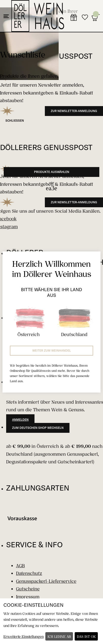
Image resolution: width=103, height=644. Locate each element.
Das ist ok (86, 636)
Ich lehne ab (59, 636)
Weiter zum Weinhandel (52, 350)
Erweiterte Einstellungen (24, 636)
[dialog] (51, 621)
